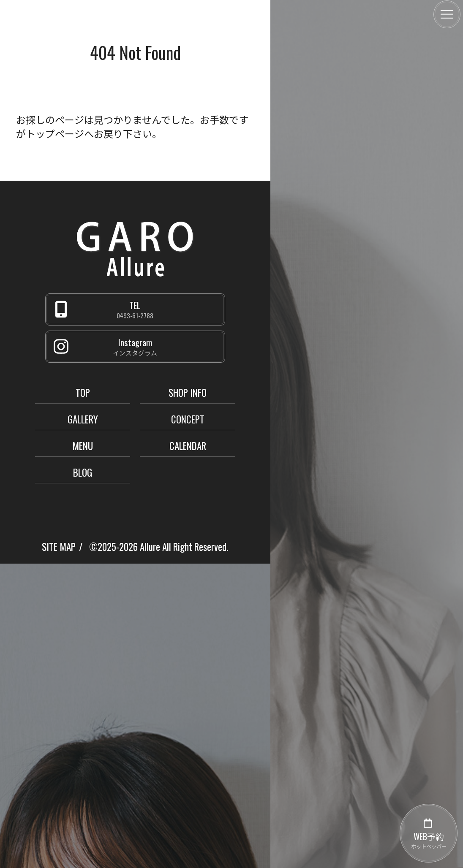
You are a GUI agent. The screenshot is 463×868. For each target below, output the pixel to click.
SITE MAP (59, 547)
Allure (150, 547)
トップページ (55, 133)
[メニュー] (447, 14)
